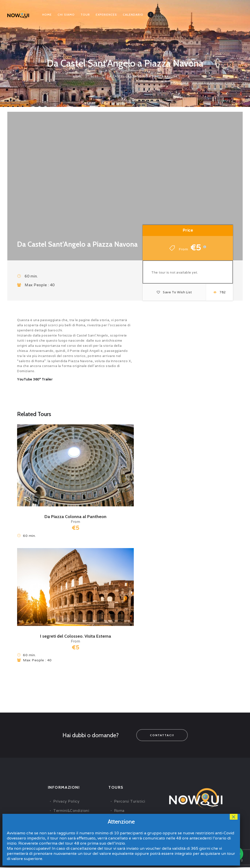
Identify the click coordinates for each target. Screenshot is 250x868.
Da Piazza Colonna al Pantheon (75, 516)
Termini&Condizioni (71, 811)
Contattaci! (162, 735)
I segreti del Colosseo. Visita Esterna (76, 636)
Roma (119, 811)
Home (77, 76)
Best (95, 76)
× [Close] (234, 817)
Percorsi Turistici (130, 802)
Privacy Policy (66, 802)
